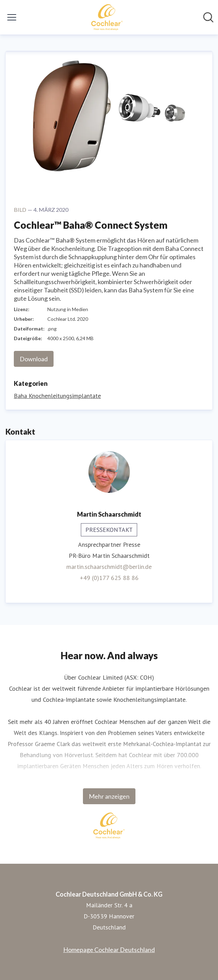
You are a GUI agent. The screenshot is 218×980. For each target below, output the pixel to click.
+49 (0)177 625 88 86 (109, 578)
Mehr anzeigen (109, 796)
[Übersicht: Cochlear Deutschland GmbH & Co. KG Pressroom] (107, 17)
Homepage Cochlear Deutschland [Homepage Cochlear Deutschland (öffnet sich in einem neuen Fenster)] (109, 950)
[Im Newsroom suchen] (208, 17)
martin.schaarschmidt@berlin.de (109, 567)
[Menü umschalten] (12, 17)
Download (34, 359)
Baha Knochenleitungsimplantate (57, 396)
